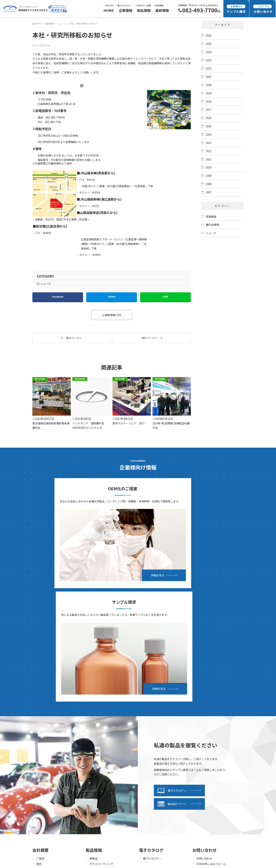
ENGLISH (109, 5)
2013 (209, 143)
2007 (209, 192)
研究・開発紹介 (46, 779)
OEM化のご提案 (143, 5)
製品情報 (144, 10)
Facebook (58, 297)
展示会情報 (212, 225)
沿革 (39, 735)
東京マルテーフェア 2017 (132, 401)
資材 (92, 773)
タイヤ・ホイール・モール (105, 762)
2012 (209, 151)
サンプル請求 (151, 741)
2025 (209, 44)
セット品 (95, 778)
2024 (209, 52)
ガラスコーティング (101, 724)
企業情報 (126, 10)
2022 (209, 68)
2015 (209, 126)
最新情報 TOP (112, 315)
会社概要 (42, 729)
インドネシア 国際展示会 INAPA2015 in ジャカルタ (92, 403)
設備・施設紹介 (46, 774)
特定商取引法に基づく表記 (212, 757)
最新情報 (162, 10)
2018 (209, 101)
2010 (209, 167)
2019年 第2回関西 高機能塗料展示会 (172, 403)
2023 (209, 60)
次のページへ (152, 338)
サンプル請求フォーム (156, 752)
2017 (209, 110)
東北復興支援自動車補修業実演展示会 (52, 403)
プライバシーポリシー (209, 752)
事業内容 (42, 768)
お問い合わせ (204, 718)
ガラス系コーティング (103, 729)
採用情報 (158, 5)
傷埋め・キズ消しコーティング (108, 735)
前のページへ (71, 338)
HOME (109, 10)
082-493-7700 (199, 10)
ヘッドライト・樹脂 (101, 756)
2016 (209, 118)
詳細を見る (103, 547)
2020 (209, 85)
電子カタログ (124, 5)
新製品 (94, 718)
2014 (209, 134)
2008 (209, 184)
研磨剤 (94, 745)
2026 (209, 35)
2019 (209, 93)
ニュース (62, 24)
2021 (209, 77)
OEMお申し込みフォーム (211, 724)
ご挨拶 (40, 718)
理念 (39, 724)
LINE (165, 297)
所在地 (40, 740)
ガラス (94, 751)
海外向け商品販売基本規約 (212, 763)
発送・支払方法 (152, 746)
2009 (209, 176)
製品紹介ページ (172, 664)
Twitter (112, 297)
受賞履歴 (211, 216)
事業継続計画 (44, 745)
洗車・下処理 (98, 740)
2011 (209, 159)
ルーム (94, 767)
